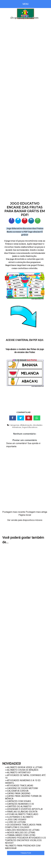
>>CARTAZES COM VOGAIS (18, 801)
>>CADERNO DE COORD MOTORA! (22, 788)
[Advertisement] (26, 51)
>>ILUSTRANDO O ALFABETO (19, 817)
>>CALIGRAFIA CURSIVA (17, 791)
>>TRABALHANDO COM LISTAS (20, 835)
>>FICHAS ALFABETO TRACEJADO (22, 814)
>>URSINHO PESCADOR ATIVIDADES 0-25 (25, 838)
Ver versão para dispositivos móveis (25, 520)
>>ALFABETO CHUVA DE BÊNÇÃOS (22, 770)
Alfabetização (26, 425)
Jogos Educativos (30, 427)
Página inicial (25, 515)
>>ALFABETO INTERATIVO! (18, 773)
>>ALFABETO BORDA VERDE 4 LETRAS (24, 767)
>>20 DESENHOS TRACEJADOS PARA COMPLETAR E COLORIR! (23, 826)
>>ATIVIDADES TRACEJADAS (19, 786)
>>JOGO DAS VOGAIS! (16, 820)
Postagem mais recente (14, 512)
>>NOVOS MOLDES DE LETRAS (20, 833)
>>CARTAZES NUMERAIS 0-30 (19, 804)
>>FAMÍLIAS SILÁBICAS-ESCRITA (21, 812)
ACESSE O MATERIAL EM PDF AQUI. (25, 340)
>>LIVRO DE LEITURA (15, 822)
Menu (26, 4)
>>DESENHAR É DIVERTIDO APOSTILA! (24, 809)
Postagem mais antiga (36, 512)
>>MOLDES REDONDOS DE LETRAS (22, 830)
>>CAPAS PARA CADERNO (18, 793)
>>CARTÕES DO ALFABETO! (18, 806)
